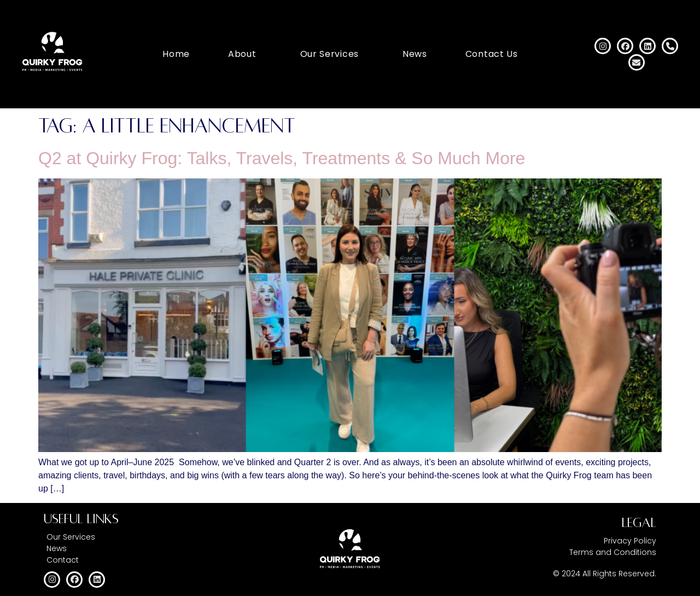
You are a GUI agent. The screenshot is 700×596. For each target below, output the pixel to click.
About (242, 54)
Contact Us (492, 54)
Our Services (329, 54)
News (415, 54)
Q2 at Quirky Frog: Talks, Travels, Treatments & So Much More (282, 158)
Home (176, 54)
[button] (245, 54)
